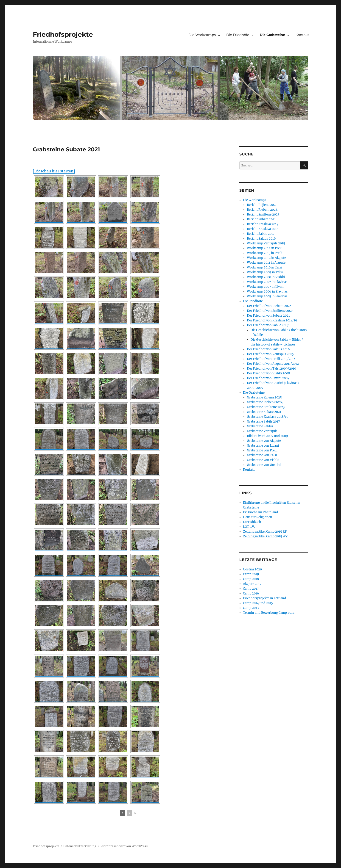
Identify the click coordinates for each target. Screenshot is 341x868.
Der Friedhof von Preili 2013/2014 (271, 359)
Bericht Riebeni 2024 (262, 210)
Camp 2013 (251, 608)
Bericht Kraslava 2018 (263, 229)
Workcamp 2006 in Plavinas (267, 292)
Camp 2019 (251, 574)
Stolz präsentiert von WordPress (124, 846)
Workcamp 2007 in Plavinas (267, 282)
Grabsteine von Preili (262, 450)
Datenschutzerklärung (80, 846)
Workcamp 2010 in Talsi (264, 267)
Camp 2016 (251, 593)
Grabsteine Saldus (260, 426)
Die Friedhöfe (238, 35)
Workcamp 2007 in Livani (266, 287)
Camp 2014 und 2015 (258, 603)
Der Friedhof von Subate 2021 (268, 316)
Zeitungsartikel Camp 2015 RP (265, 532)
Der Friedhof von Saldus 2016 (268, 349)
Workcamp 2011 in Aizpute (266, 263)
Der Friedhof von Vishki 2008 (268, 373)
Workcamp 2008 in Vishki (266, 277)
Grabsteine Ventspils (262, 431)
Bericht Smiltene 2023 (263, 214)
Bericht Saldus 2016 (261, 239)
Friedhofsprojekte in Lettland (264, 598)
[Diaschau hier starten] (54, 171)
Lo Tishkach (252, 522)
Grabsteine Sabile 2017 (263, 422)
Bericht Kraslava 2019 (263, 224)
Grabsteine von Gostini (264, 465)
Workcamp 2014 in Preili (265, 248)
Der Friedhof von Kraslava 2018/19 (272, 320)
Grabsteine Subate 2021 (264, 412)
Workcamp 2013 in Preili (265, 253)
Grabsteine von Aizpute (264, 441)
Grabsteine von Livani (263, 446)
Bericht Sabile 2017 (261, 234)
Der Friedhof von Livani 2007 (268, 378)
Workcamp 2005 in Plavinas (267, 296)
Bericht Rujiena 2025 (262, 205)
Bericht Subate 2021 (261, 219)
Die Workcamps (202, 35)
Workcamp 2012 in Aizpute (266, 258)
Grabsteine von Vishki (263, 460)
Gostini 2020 (252, 569)
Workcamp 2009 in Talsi (265, 272)
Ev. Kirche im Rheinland (260, 512)
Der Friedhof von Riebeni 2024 (269, 306)
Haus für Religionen (258, 517)
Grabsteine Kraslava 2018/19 (268, 417)
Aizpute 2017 (252, 584)
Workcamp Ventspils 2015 (266, 243)
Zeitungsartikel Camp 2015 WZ (265, 536)
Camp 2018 (251, 579)
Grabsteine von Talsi (262, 455)
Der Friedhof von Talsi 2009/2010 (271, 369)
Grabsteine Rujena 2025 (264, 397)
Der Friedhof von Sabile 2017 (268, 325)
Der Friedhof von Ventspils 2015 (270, 354)
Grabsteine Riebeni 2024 (265, 402)
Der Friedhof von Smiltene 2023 (270, 311)
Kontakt (302, 35)
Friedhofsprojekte (63, 34)
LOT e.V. (249, 527)
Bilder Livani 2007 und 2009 (267, 436)
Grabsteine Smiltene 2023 (266, 407)
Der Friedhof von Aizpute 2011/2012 (273, 364)
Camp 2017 (251, 589)
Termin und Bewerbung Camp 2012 (269, 613)
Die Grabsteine (272, 35)
